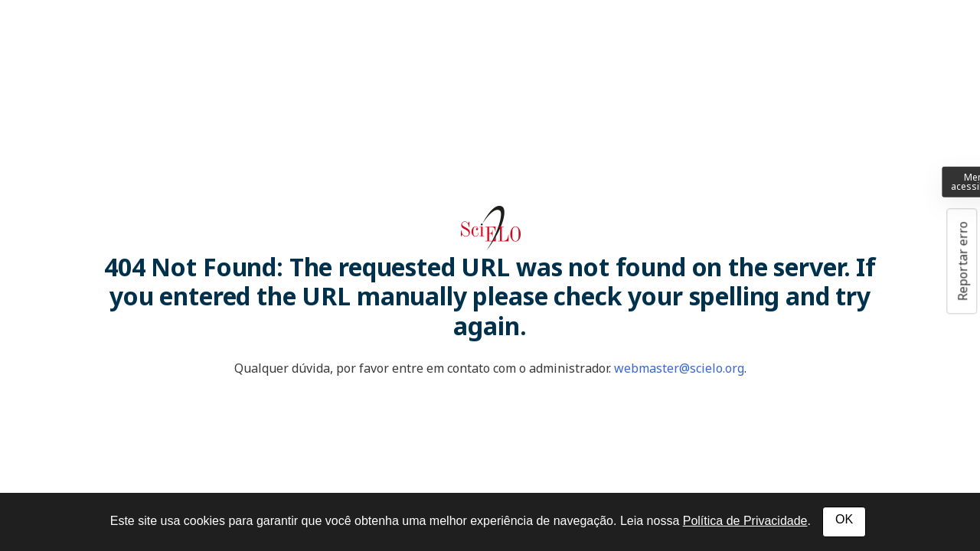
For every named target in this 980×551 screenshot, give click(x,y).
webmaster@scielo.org (679, 368)
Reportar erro (962, 261)
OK (844, 519)
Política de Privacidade (745, 521)
